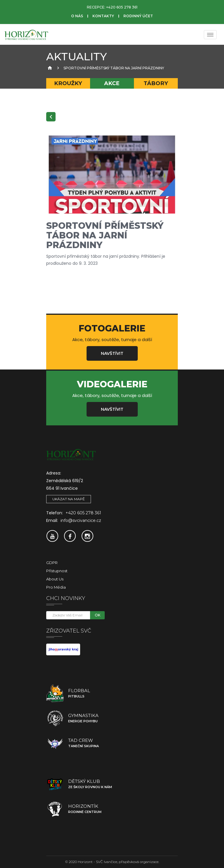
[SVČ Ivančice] (26, 35)
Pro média (56, 587)
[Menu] (210, 35)
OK (98, 615)
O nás (77, 16)
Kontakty (103, 16)
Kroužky (68, 83)
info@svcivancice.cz (81, 520)
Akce (112, 83)
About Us (55, 579)
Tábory (156, 83)
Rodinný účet (138, 16)
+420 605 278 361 (122, 7)
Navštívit (112, 353)
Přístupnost (57, 571)
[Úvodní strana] (49, 68)
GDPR (52, 563)
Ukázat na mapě (69, 499)
